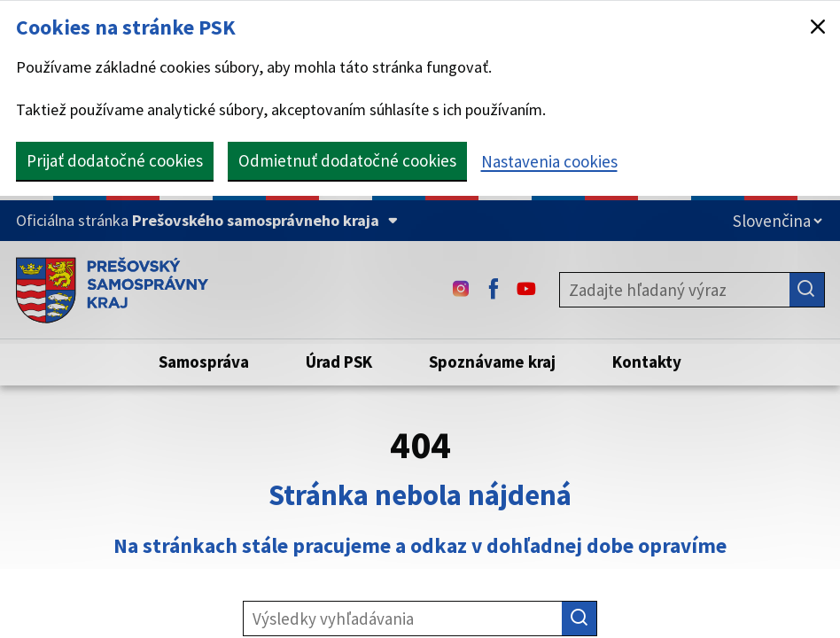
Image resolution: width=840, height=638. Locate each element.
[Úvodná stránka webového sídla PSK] (113, 290)
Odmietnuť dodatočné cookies (347, 160)
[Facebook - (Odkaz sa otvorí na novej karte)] (494, 290)
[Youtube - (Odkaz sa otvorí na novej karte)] (526, 290)
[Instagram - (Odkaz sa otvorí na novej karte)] (461, 290)
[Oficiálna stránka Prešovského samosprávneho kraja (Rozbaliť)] (207, 221)
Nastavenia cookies (549, 161)
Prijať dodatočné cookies (115, 160)
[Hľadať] (807, 290)
